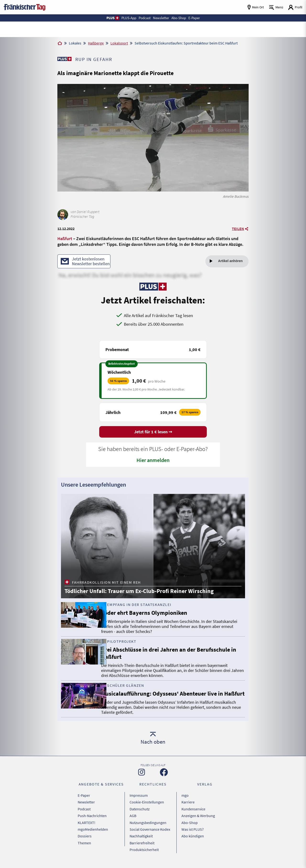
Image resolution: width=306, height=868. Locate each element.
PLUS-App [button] (125, 18)
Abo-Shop (190, 827)
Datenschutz (140, 815)
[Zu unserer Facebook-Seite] (164, 780)
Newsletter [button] (161, 18)
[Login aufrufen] (295, 7)
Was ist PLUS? (193, 833)
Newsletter (86, 809)
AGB (133, 821)
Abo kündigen (193, 839)
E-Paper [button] (198, 18)
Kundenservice (193, 815)
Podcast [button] (143, 18)
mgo (185, 803)
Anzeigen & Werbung (198, 821)
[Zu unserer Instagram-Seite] (142, 780)
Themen (84, 845)
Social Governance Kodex (150, 833)
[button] (108, 18)
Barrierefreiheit (142, 845)
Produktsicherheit (144, 851)
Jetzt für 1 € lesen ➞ (153, 432)
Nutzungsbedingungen (148, 827)
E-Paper (84, 803)
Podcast (84, 815)
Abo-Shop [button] (181, 18)
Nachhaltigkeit (141, 839)
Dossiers (85, 839)
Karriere (188, 809)
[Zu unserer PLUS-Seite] (65, 59)
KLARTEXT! (87, 827)
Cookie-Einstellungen (147, 809)
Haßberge (96, 43)
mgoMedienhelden (93, 833)
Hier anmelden (153, 461)
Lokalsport (119, 43)
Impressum (139, 803)
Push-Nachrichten (92, 821)
